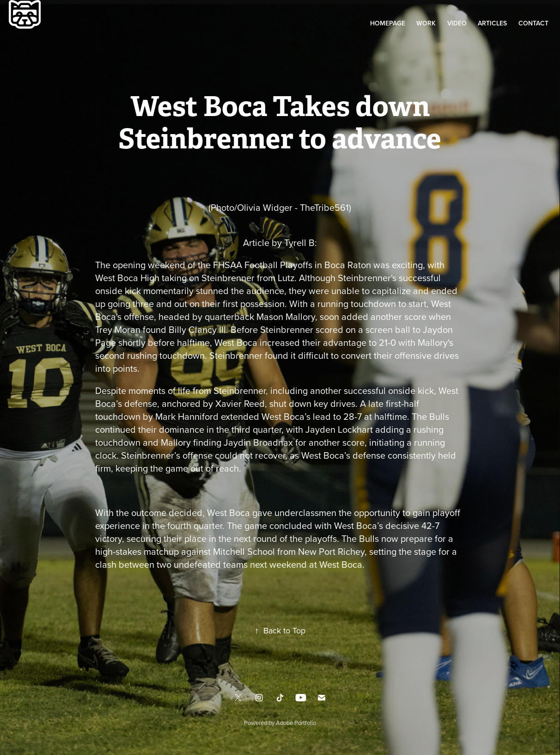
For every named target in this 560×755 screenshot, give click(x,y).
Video (457, 23)
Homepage (388, 23)
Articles (492, 23)
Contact (533, 23)
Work (426, 23)
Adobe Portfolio (296, 723)
